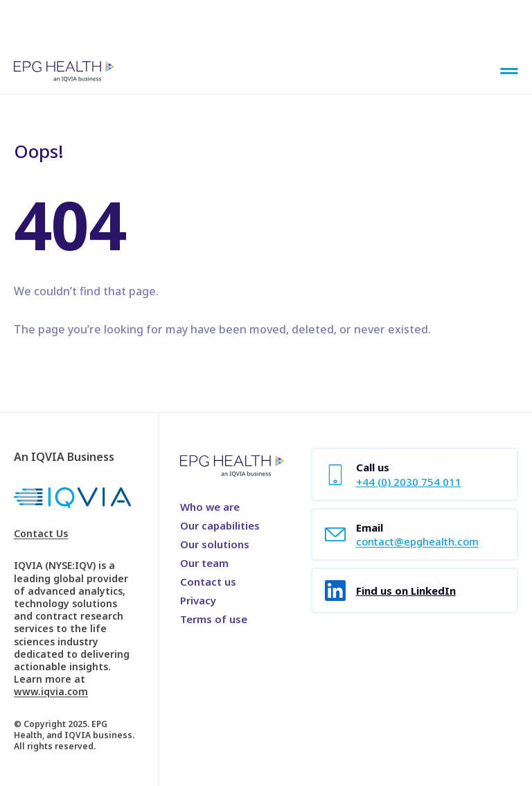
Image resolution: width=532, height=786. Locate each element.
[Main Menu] (509, 72)
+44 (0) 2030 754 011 (409, 482)
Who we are (210, 507)
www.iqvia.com (51, 691)
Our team (204, 563)
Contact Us (41, 534)
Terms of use (214, 619)
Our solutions (215, 544)
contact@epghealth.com (417, 541)
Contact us (208, 582)
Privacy (198, 600)
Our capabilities (220, 525)
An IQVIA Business (64, 457)
